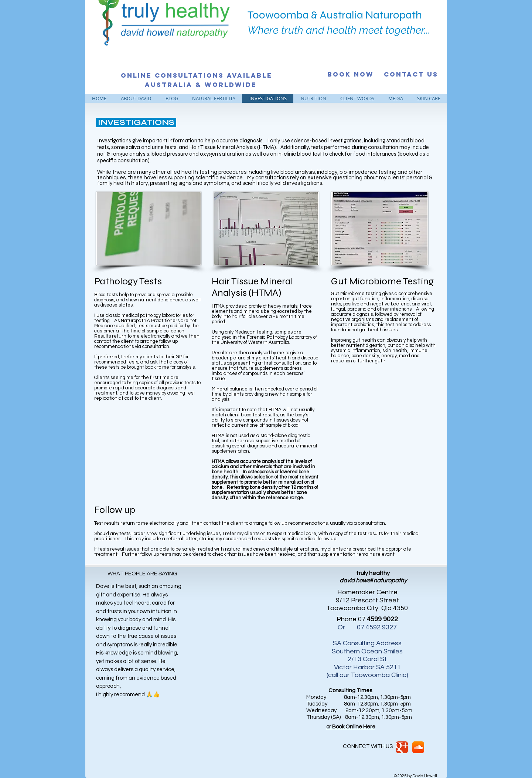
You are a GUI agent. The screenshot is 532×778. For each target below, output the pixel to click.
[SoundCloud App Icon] (418, 747)
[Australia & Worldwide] (201, 85)
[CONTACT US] (411, 74)
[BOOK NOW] (351, 74)
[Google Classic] (402, 747)
